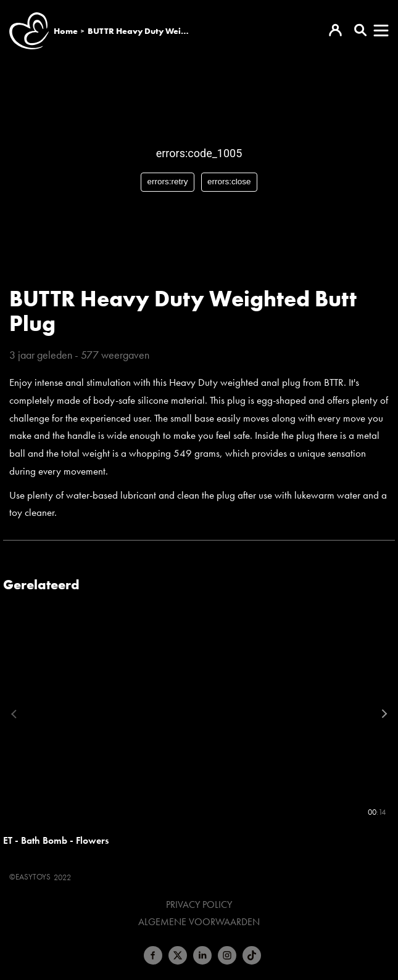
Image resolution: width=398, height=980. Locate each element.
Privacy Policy (199, 905)
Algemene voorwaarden (199, 922)
